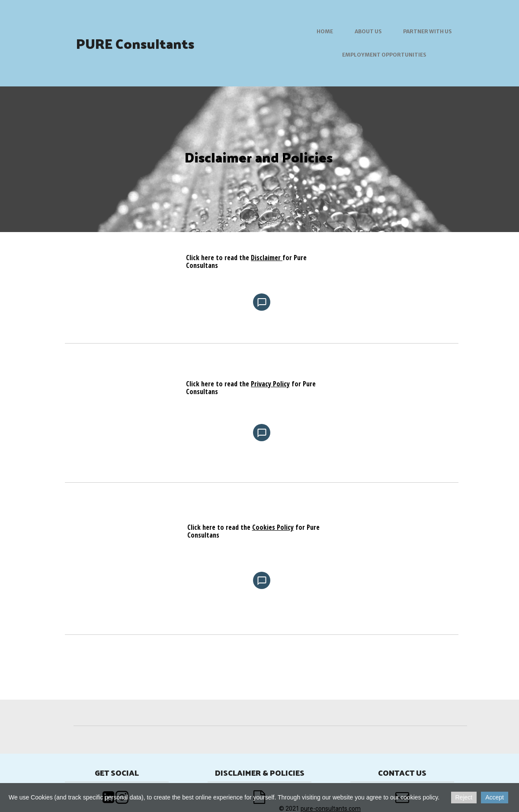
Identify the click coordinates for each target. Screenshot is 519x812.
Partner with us (427, 31)
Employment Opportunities (384, 55)
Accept (495, 797)
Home (325, 31)
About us (368, 31)
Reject (464, 797)
